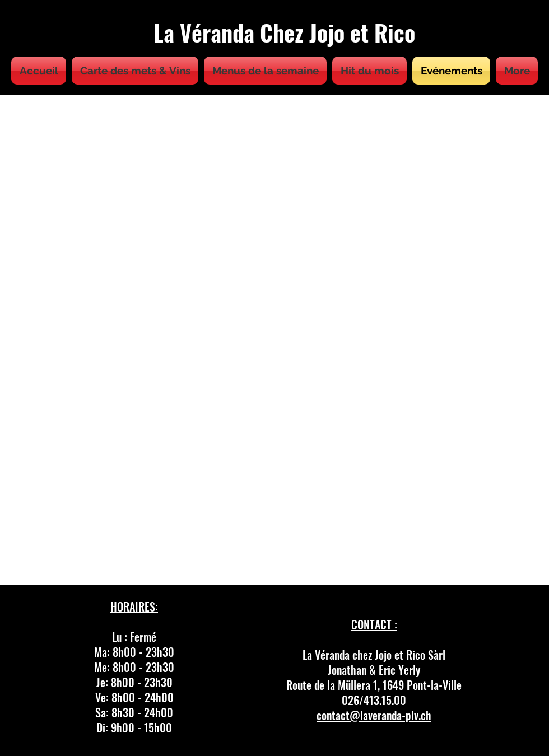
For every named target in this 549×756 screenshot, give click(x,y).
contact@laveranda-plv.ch (374, 715)
